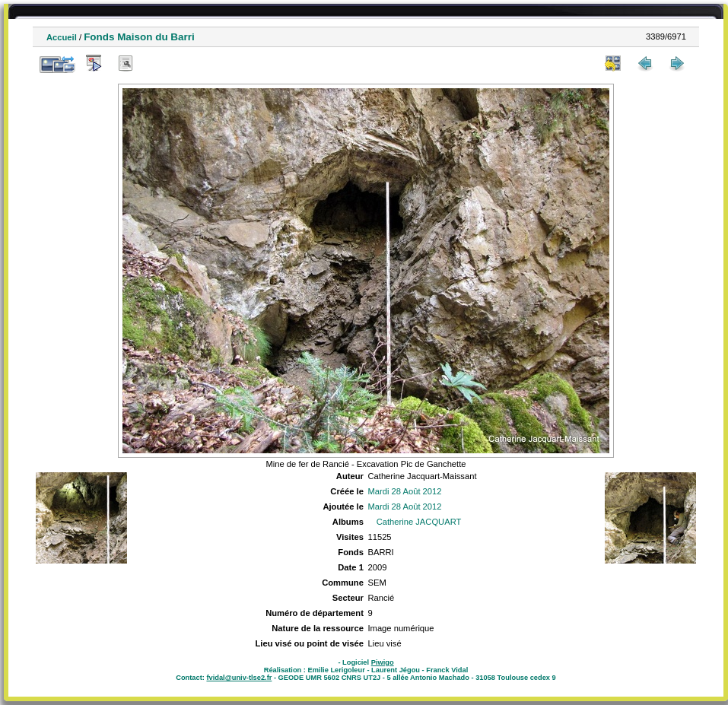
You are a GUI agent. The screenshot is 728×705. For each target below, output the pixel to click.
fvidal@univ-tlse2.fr (239, 678)
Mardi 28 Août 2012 (404, 491)
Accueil (62, 37)
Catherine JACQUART (419, 522)
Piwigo (383, 662)
